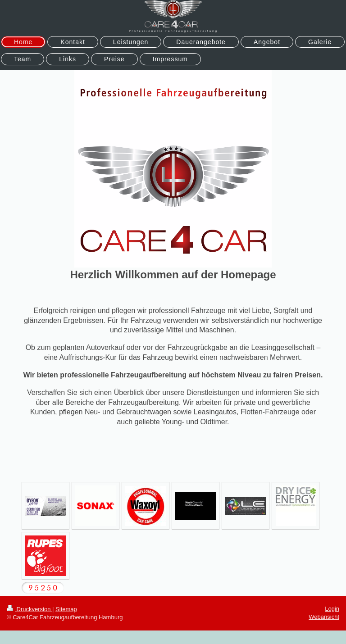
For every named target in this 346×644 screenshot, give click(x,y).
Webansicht (324, 617)
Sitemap (66, 609)
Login (332, 609)
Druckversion (30, 609)
